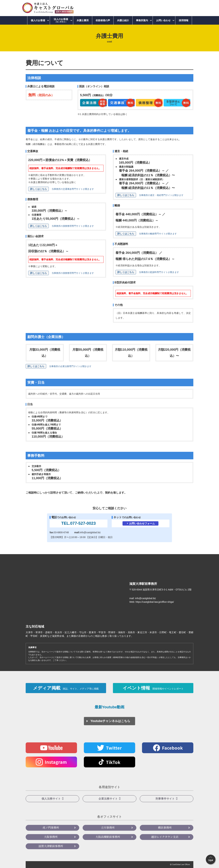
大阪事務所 (51, 837)
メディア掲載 (66, 688)
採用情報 (184, 20)
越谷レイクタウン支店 (165, 837)
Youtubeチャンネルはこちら (110, 721)
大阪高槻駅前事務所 (108, 837)
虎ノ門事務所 (51, 828)
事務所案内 (142, 20)
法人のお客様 (61, 20)
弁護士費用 (83, 20)
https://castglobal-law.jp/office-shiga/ (155, 602)
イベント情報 (153, 688)
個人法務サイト (51, 799)
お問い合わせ (163, 20)
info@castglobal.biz (90, 532)
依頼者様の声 (103, 20)
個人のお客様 (38, 20)
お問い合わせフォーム (142, 523)
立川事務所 (108, 828)
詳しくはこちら (38, 189)
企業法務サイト (108, 799)
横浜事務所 (165, 828)
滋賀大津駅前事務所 (51, 846)
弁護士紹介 (123, 20)
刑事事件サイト (165, 799)
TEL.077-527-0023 (78, 523)
